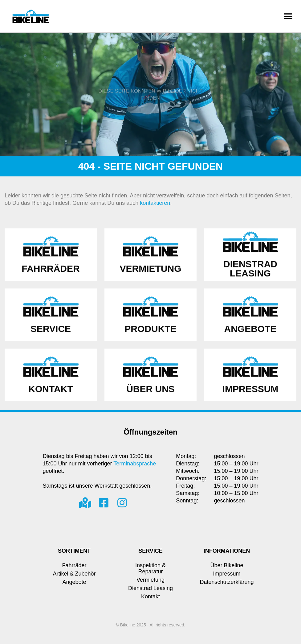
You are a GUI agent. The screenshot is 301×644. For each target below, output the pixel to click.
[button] (288, 16)
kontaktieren (155, 203)
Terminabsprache (135, 464)
